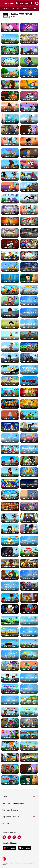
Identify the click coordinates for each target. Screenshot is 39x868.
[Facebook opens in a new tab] (4, 837)
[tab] (6, 9)
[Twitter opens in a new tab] (9, 837)
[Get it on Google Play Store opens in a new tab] (9, 848)
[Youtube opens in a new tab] (19, 837)
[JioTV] (9, 3)
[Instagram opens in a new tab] (14, 837)
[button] (32, 3)
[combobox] (24, 3)
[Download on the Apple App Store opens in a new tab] (24, 848)
